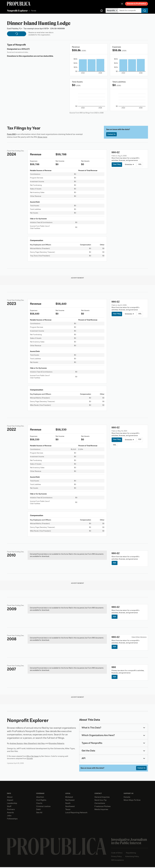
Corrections (100, 804)
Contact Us (112, 134)
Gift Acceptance (117, 861)
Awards (10, 813)
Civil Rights (41, 801)
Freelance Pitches (103, 807)
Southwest (70, 807)
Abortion (40, 798)
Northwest (70, 801)
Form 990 (11, 134)
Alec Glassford (30, 744)
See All (39, 813)
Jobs (9, 816)
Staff (9, 807)
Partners (11, 810)
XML (140, 164)
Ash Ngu (41, 744)
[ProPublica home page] (57, 847)
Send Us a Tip (101, 801)
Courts (39, 804)
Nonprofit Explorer (17, 11)
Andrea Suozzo (16, 744)
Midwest (69, 798)
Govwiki (30, 759)
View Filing (117, 164)
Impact (10, 801)
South (68, 804)
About (10, 798)
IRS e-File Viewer (33, 757)
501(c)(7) (26, 49)
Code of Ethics (117, 854)
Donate (127, 798)
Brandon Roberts (57, 744)
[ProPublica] (19, 4)
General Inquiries (102, 798)
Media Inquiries (101, 810)
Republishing (131, 854)
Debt (38, 810)
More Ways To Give (132, 801)
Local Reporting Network (76, 813)
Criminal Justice (43, 807)
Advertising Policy (132, 857)
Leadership (12, 804)
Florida (34, 11)
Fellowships (12, 820)
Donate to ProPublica (137, 4)
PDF (140, 440)
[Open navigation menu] (122, 4)
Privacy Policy (116, 857)
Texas (68, 810)
